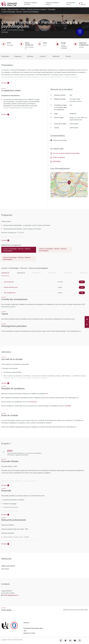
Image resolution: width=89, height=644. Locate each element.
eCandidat (68, 406)
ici (24, 237)
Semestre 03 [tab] (37, 273)
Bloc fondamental (9, 282)
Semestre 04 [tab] (52, 273)
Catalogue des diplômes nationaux (52, 3)
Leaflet (72, 197)
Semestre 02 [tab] (21, 273)
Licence (23, 9)
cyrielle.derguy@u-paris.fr (11, 595)
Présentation (5, 56)
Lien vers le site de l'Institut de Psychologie (65, 153)
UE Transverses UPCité (71, 3)
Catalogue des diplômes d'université (30, 3)
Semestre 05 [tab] (68, 273)
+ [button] (52, 174)
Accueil (4, 9)
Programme (18, 56)
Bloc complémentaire (10, 293)
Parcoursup (33, 402)
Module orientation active (11, 287)
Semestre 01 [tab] (5, 273)
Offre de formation (13, 9)
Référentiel (56, 56)
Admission (30, 56)
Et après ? (43, 56)
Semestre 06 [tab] (84, 273)
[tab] (19, 251)
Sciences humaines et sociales (36, 9)
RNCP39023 (56, 162)
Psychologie (51, 9)
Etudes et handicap (58, 157)
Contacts (68, 56)
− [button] (52, 176)
